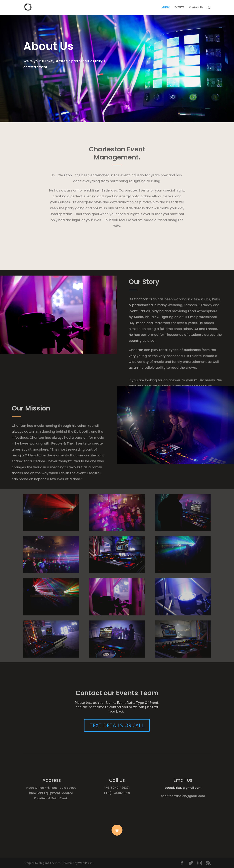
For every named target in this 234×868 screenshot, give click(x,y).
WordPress (85, 863)
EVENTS (179, 8)
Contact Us (196, 8)
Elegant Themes (50, 863)
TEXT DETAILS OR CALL (117, 725)
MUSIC (166, 8)
